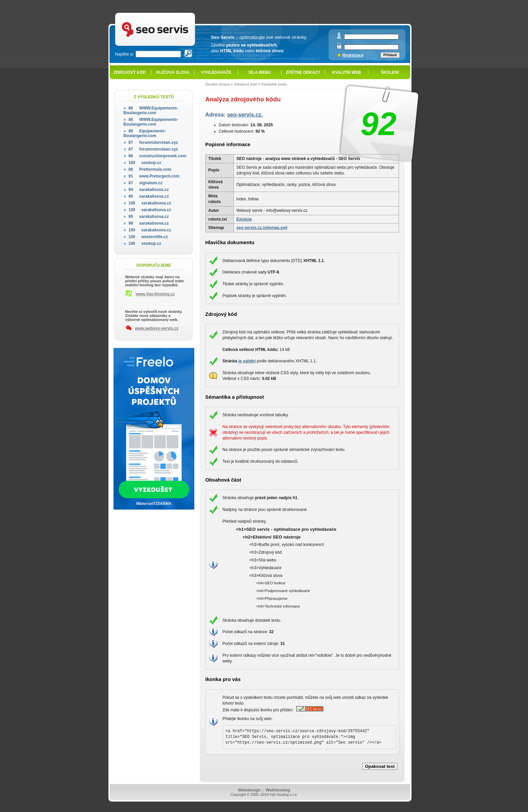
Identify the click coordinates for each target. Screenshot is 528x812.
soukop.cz (145, 163)
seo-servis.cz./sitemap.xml (262, 228)
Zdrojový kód (130, 72)
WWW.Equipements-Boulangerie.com (151, 110)
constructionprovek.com (158, 156)
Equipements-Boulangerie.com (145, 133)
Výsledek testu (274, 84)
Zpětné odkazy (303, 72)
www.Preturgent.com (154, 176)
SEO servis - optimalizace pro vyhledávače (169, 14)
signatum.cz (146, 183)
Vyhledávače (216, 72)
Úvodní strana (218, 84)
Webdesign (249, 790)
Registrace (353, 55)
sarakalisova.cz (149, 190)
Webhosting (278, 790)
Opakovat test (380, 766)
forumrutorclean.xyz (153, 142)
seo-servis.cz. (245, 115)
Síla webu (260, 72)
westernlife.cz (148, 237)
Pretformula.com (150, 169)
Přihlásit (390, 55)
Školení (390, 72)
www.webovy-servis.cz (157, 328)
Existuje (244, 219)
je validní (247, 361)
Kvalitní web (346, 72)
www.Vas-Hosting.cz (155, 294)
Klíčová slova (173, 72)
